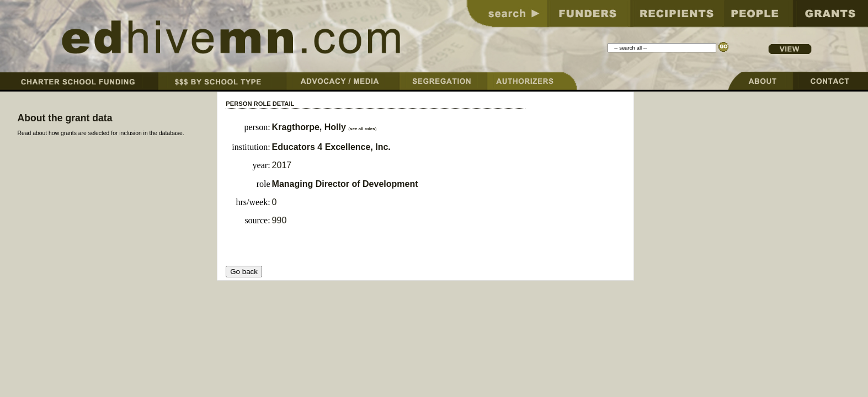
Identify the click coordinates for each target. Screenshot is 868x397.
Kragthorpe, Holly (310, 127)
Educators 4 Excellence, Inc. (331, 147)
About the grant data (65, 118)
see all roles (363, 129)
